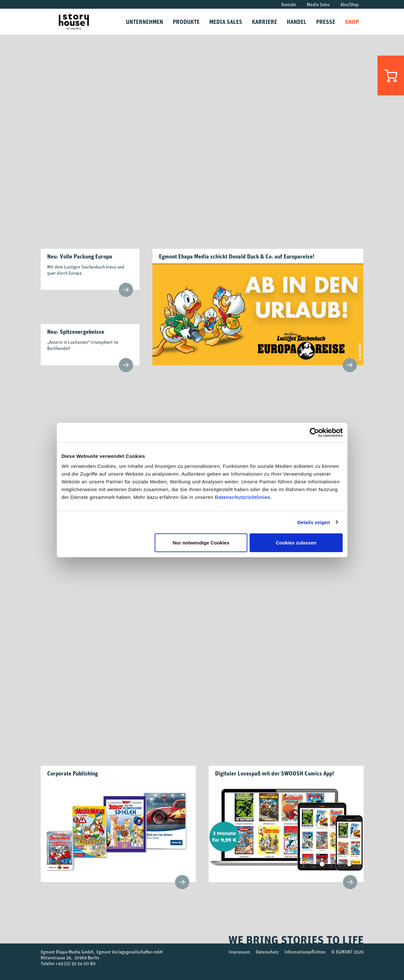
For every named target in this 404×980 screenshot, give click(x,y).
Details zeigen (314, 522)
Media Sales (318, 4)
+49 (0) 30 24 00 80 (76, 963)
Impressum (239, 952)
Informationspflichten (305, 952)
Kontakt (289, 4)
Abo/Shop (350, 4)
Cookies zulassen (296, 543)
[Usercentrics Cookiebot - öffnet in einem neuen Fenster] (314, 432)
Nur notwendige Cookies (201, 543)
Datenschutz (267, 952)
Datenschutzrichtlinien (243, 497)
